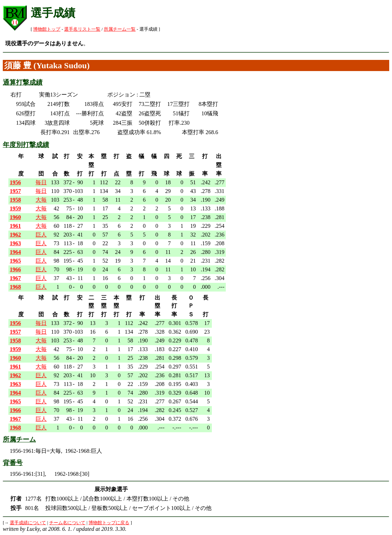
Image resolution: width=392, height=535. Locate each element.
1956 (15, 182)
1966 (15, 269)
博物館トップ (47, 29)
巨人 (41, 235)
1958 (15, 200)
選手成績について (28, 523)
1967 (15, 278)
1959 (15, 208)
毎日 (41, 182)
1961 (15, 226)
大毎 (41, 200)
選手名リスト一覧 (82, 29)
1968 (15, 287)
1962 (15, 235)
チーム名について (67, 523)
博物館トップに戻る (109, 523)
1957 (15, 191)
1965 (15, 261)
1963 (15, 243)
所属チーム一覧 (120, 29)
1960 (15, 217)
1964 (15, 252)
